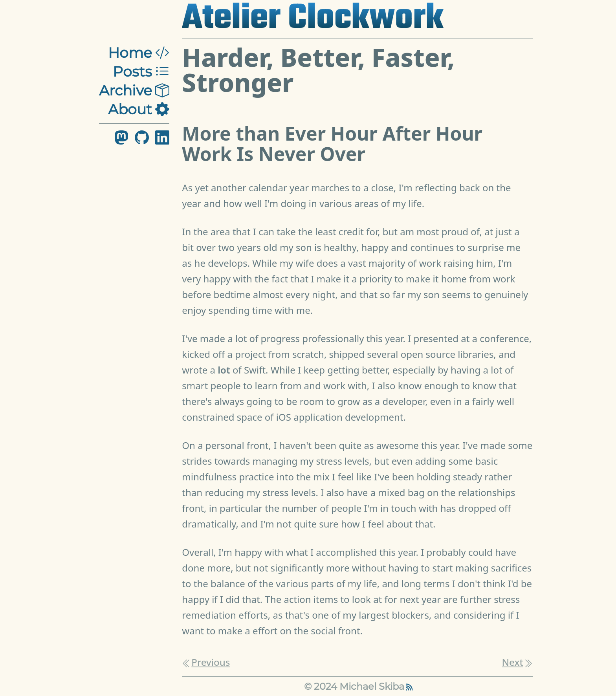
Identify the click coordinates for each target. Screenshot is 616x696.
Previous (206, 662)
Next (517, 662)
